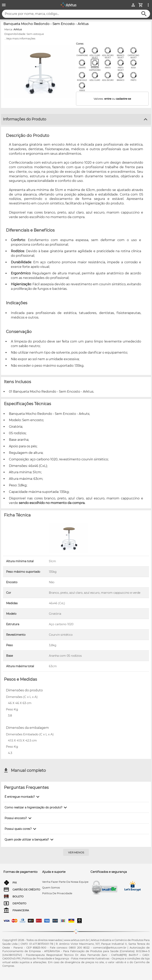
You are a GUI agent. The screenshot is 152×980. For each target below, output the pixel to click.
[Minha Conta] (133, 5)
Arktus (18, 29)
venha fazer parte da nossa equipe (65, 882)
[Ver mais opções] (148, 5)
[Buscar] (144, 14)
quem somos (51, 887)
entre (108, 99)
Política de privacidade (57, 893)
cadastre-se (123, 99)
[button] (23, 797)
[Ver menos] (76, 852)
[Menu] (4, 5)
